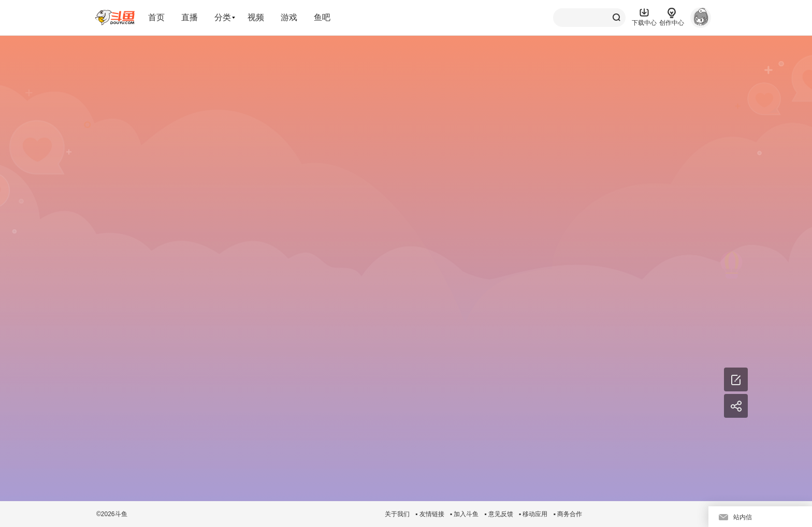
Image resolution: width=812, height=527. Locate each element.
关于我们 (397, 514)
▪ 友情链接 (430, 514)
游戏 (289, 17)
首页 (156, 17)
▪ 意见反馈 (499, 514)
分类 (223, 17)
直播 (190, 17)
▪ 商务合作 (568, 514)
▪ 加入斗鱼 (465, 514)
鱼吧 (322, 17)
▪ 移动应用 (533, 514)
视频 (256, 17)
